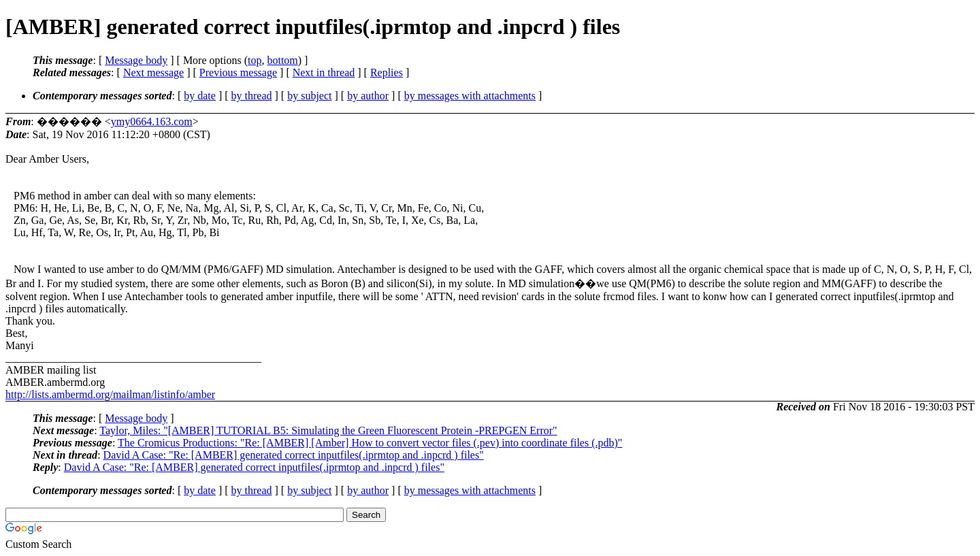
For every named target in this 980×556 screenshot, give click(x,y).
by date (200, 96)
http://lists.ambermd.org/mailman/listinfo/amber (110, 394)
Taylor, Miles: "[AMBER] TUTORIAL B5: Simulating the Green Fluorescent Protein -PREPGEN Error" (328, 430)
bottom (282, 60)
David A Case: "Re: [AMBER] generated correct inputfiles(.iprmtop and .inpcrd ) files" (294, 455)
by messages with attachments (470, 96)
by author (368, 96)
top (255, 60)
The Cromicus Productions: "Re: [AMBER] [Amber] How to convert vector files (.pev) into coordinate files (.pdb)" (370, 443)
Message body (136, 60)
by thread (252, 96)
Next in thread (324, 72)
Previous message (238, 72)
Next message (153, 72)
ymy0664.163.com (152, 121)
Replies (387, 72)
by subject (309, 96)
